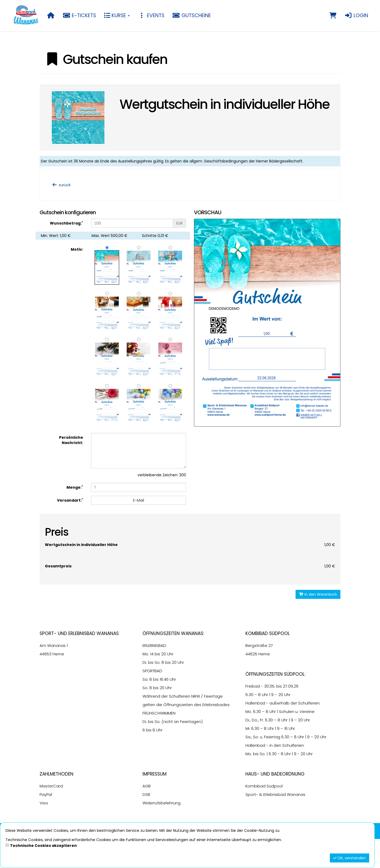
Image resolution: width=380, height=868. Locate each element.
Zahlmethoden (56, 803)
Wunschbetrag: (66, 223)
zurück (61, 185)
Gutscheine (192, 15)
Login (356, 15)
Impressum (155, 803)
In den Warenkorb (318, 623)
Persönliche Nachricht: (71, 440)
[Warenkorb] (333, 16)
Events (151, 15)
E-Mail (139, 500)
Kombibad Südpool (264, 815)
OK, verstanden (350, 858)
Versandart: (70, 500)
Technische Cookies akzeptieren (43, 846)
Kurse (117, 15)
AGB (147, 815)
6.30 (249, 724)
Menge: (75, 487)
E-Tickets (80, 15)
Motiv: (77, 249)
